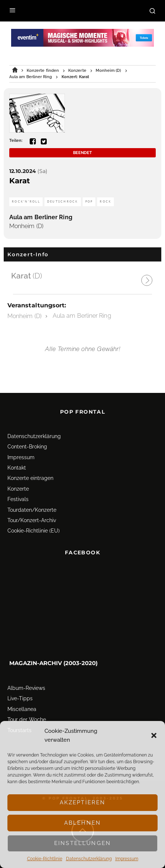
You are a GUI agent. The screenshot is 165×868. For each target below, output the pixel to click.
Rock (105, 202)
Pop (89, 202)
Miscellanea (22, 709)
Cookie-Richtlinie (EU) (34, 531)
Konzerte (18, 489)
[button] (154, 735)
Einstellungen (82, 843)
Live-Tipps (20, 698)
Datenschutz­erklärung (89, 859)
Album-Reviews (26, 688)
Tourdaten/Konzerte (32, 510)
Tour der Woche (27, 720)
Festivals (18, 499)
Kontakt (17, 468)
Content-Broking (27, 447)
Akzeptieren (83, 802)
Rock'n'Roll (26, 202)
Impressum (127, 859)
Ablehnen (82, 823)
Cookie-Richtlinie (45, 859)
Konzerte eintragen (30, 478)
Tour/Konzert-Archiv (32, 520)
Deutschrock (63, 202)
